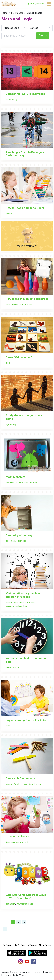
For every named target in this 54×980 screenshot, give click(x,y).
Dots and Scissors (17, 837)
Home (4, 13)
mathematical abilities (25, 602)
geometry (12, 424)
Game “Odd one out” (19, 357)
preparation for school (17, 606)
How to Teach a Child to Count (25, 208)
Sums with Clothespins (20, 778)
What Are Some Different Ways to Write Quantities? (26, 896)
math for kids (21, 784)
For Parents (17, 13)
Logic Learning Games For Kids (26, 720)
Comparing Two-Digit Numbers (25, 94)
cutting (34, 483)
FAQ (17, 945)
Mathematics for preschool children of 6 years (23, 595)
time (9, 668)
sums (10, 784)
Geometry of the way (19, 535)
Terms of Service (29, 945)
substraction (13, 305)
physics (23, 541)
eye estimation (14, 842)
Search (43, 35)
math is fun (27, 305)
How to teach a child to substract (27, 299)
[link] (4, 13)
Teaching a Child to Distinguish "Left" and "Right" (26, 154)
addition (11, 483)
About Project (45, 945)
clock (17, 668)
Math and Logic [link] (34, 13)
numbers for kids (25, 904)
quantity (11, 904)
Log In (29, 4)
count (10, 214)
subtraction (23, 483)
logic (9, 363)
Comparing (12, 100)
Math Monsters (15, 477)
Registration (38, 4)
